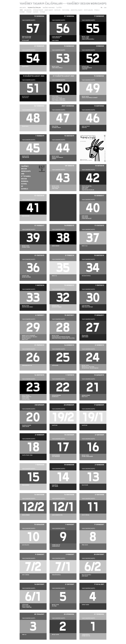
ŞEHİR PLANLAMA (88, 10)
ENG (105, 8)
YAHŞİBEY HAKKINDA (49, 8)
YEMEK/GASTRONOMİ (38, 10)
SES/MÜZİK (36, 12)
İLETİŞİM (59, 8)
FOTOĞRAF (22, 12)
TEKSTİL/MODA (66, 10)
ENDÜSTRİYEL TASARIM (77, 10)
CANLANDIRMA (28, 10)
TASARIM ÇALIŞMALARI (34, 8)
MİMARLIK (97, 10)
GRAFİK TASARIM (49, 10)
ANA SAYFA (23, 8)
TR (101, 8)
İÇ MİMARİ (43, 12)
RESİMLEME (57, 10)
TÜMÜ (21, 10)
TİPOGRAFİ (29, 12)
